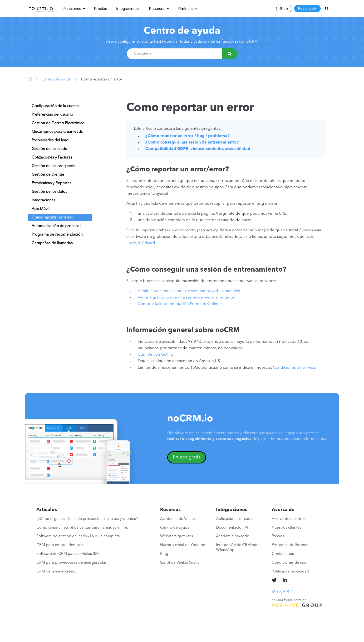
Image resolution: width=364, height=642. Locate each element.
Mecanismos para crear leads (57, 132)
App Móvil (41, 209)
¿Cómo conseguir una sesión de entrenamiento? (192, 142)
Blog (164, 554)
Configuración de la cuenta (55, 106)
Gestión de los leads (49, 149)
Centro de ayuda (182, 31)
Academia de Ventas (178, 519)
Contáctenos (283, 554)
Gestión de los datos (49, 192)
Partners (185, 9)
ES (327, 8)
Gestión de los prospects (53, 166)
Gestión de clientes (48, 175)
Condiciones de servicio (295, 368)
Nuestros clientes (286, 528)
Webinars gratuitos (177, 536)
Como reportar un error (52, 218)
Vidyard (148, 243)
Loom (132, 243)
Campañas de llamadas (52, 243)
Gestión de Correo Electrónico (58, 123)
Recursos (157, 9)
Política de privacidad (290, 572)
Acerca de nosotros (289, 519)
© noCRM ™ (283, 592)
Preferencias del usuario (52, 115)
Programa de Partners (290, 545)
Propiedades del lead (50, 140)
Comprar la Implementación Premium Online (179, 304)
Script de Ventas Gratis (180, 563)
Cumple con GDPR (155, 355)
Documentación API (233, 528)
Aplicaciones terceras (235, 519)
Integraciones (128, 9)
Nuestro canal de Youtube (183, 545)
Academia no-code (233, 536)
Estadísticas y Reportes (51, 183)
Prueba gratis (307, 8)
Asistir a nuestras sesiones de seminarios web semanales (189, 291)
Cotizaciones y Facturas (52, 158)
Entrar (284, 8)
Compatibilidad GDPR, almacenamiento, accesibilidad (198, 149)
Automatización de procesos (56, 226)
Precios (101, 9)
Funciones (72, 9)
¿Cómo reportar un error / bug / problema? (187, 136)
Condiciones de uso (289, 563)
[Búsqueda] (230, 54)
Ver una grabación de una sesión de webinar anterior (186, 297)
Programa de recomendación (57, 235)
